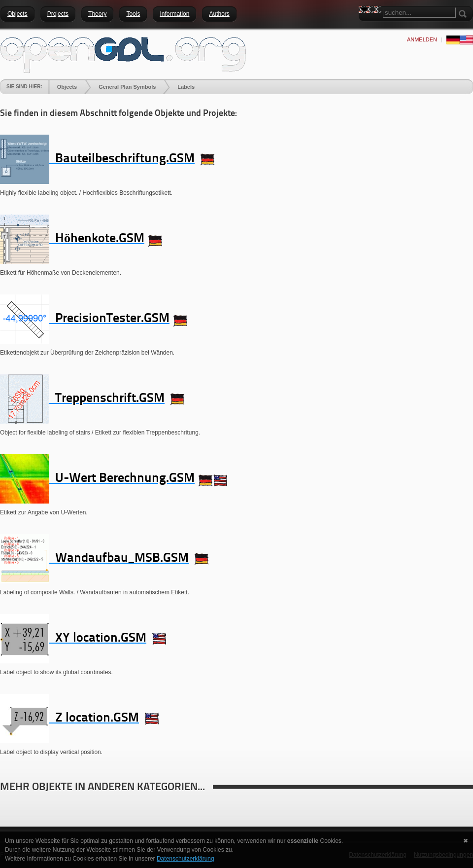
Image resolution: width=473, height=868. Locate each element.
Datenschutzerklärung (186, 859)
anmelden (422, 39)
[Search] (419, 13)
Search (366, 27)
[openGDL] (123, 54)
